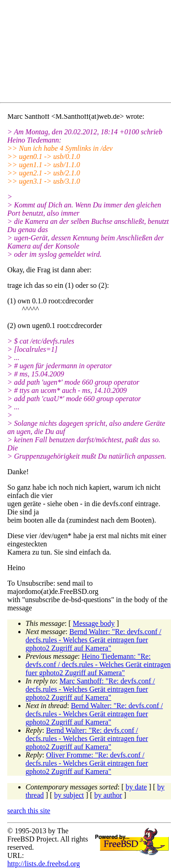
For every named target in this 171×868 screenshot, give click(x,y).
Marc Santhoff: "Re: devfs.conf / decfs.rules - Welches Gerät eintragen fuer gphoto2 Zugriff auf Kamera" (90, 689)
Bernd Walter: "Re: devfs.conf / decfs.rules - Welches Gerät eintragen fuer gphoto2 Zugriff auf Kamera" (93, 640)
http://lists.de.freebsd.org (44, 864)
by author (108, 795)
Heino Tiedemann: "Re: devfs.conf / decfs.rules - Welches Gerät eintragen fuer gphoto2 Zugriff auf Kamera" (98, 664)
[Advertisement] (89, 53)
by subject (69, 795)
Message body (94, 623)
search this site (29, 811)
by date (137, 787)
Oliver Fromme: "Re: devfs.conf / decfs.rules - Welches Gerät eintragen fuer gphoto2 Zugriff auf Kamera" (87, 763)
